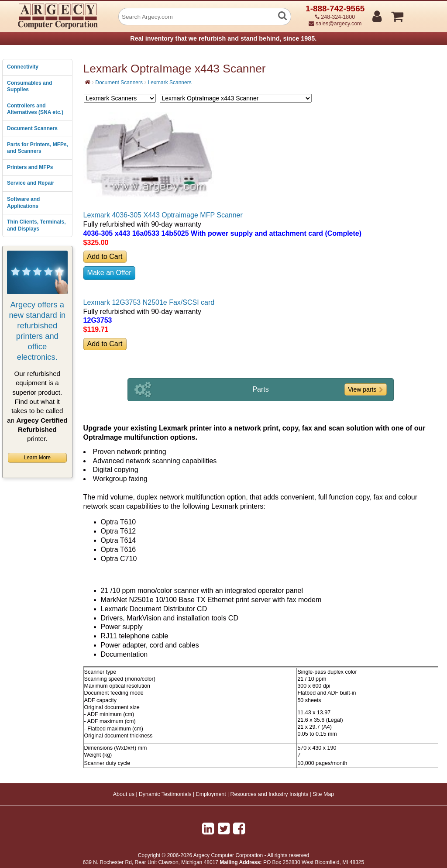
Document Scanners (32, 128)
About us (124, 794)
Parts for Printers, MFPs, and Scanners (38, 148)
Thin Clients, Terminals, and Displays (36, 225)
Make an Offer (109, 273)
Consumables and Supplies (29, 86)
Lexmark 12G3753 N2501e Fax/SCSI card (149, 302)
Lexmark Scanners (170, 83)
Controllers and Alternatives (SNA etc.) (35, 109)
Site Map (323, 794)
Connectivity (23, 67)
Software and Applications (23, 203)
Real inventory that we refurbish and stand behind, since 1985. (223, 38)
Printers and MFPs (30, 167)
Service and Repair (31, 183)
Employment (211, 794)
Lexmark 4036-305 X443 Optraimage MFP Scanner (163, 215)
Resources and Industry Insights (270, 794)
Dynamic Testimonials (165, 794)
